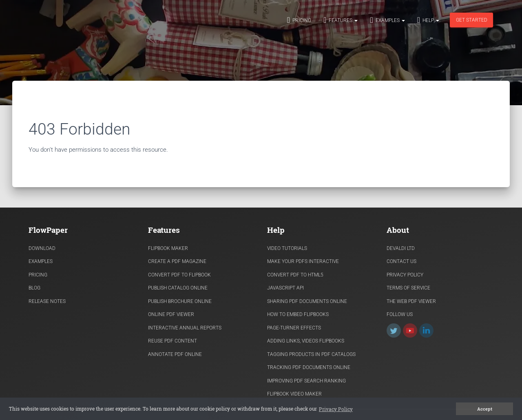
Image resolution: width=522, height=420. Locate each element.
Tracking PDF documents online (309, 367)
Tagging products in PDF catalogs (311, 354)
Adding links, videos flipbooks (306, 341)
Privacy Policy (405, 275)
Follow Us (400, 314)
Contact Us (401, 261)
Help (428, 20)
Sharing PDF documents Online (307, 301)
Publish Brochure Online (180, 301)
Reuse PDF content (173, 341)
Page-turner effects (294, 328)
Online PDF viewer (171, 314)
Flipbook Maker (168, 248)
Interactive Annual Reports (185, 328)
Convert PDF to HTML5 (295, 275)
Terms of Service (408, 288)
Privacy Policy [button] (336, 409)
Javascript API (285, 288)
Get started (472, 20)
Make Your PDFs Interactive (303, 261)
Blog (34, 288)
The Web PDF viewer (411, 301)
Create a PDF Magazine (177, 261)
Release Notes (47, 301)
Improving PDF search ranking (306, 381)
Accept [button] (485, 409)
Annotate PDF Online (175, 354)
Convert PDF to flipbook (179, 275)
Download (42, 248)
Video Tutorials (287, 248)
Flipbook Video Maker (294, 394)
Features (341, 20)
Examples (387, 20)
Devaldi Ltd (401, 248)
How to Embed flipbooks (298, 314)
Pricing (299, 20)
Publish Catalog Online (178, 288)
